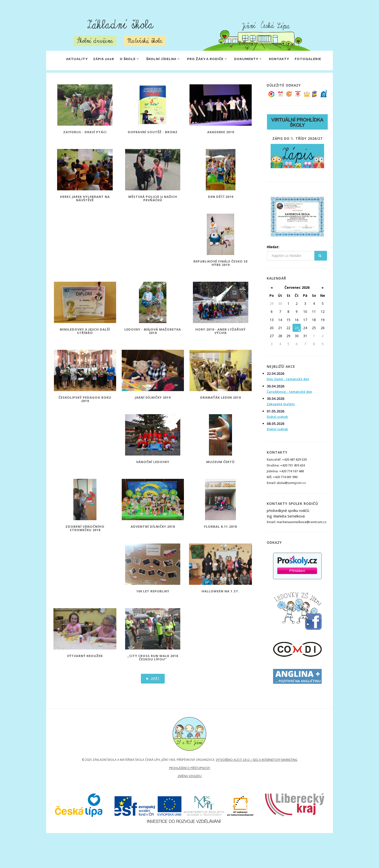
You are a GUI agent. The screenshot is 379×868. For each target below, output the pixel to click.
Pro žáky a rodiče (211, 61)
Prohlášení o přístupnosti (190, 788)
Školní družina (95, 41)
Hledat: (273, 266)
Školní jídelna (164, 61)
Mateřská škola (145, 41)
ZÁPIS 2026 (97, 61)
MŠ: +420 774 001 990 (282, 496)
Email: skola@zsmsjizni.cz (286, 502)
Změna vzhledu (190, 796)
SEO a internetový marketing (275, 780)
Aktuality (67, 61)
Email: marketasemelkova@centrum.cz (297, 541)
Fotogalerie (69, 80)
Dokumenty (256, 61)
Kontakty (291, 61)
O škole (126, 61)
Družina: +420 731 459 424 (286, 485)
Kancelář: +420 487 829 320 (287, 479)
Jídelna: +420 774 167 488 (285, 491)
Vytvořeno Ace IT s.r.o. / (234, 780)
